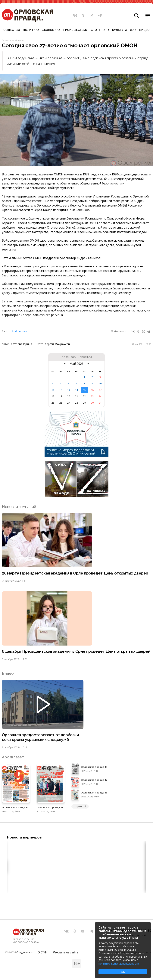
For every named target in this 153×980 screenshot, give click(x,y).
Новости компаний (19, 507)
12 (61, 390)
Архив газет (13, 757)
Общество (12, 30)
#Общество (19, 331)
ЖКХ (133, 30)
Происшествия (76, 30)
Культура (120, 30)
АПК (106, 30)
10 (100, 383)
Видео (144, 30)
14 (76, 390)
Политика (31, 30)
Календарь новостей (77, 357)
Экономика (51, 30)
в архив (80, 806)
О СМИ (43, 952)
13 (69, 390)
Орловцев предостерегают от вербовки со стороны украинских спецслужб (40, 737)
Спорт (96, 30)
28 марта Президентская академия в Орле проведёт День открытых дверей (75, 573)
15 (84, 390)
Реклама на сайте (66, 952)
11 (53, 390)
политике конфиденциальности (119, 964)
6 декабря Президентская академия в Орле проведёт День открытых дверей (76, 651)
